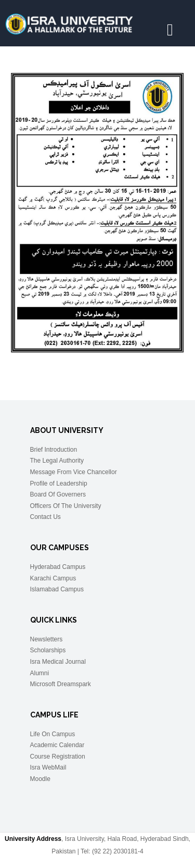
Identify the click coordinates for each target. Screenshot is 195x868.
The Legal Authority (57, 461)
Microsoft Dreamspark (61, 684)
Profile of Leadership (59, 483)
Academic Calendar (57, 745)
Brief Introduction (54, 450)
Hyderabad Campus (58, 567)
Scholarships (48, 650)
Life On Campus (53, 734)
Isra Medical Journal (58, 662)
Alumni (40, 673)
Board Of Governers (58, 494)
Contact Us (45, 517)
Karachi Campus (53, 578)
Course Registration (58, 757)
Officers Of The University (66, 506)
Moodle (40, 779)
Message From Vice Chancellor (74, 472)
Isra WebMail (48, 767)
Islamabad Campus (57, 589)
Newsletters (47, 639)
